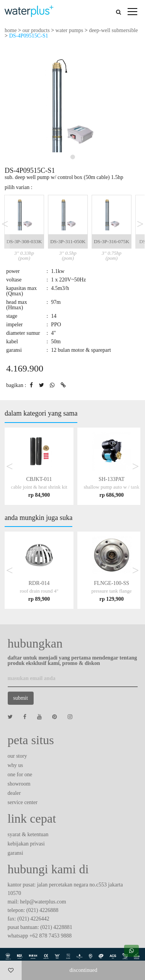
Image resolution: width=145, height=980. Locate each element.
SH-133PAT (111, 487)
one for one (20, 775)
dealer (14, 793)
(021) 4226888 (42, 910)
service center (23, 802)
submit (20, 698)
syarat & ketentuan (28, 834)
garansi (15, 853)
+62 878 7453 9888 (50, 936)
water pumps (69, 30)
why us (15, 765)
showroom (19, 784)
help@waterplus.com (43, 902)
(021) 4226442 (33, 919)
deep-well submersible (113, 30)
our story (17, 756)
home (11, 30)
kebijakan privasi (26, 844)
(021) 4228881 (56, 927)
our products (36, 30)
